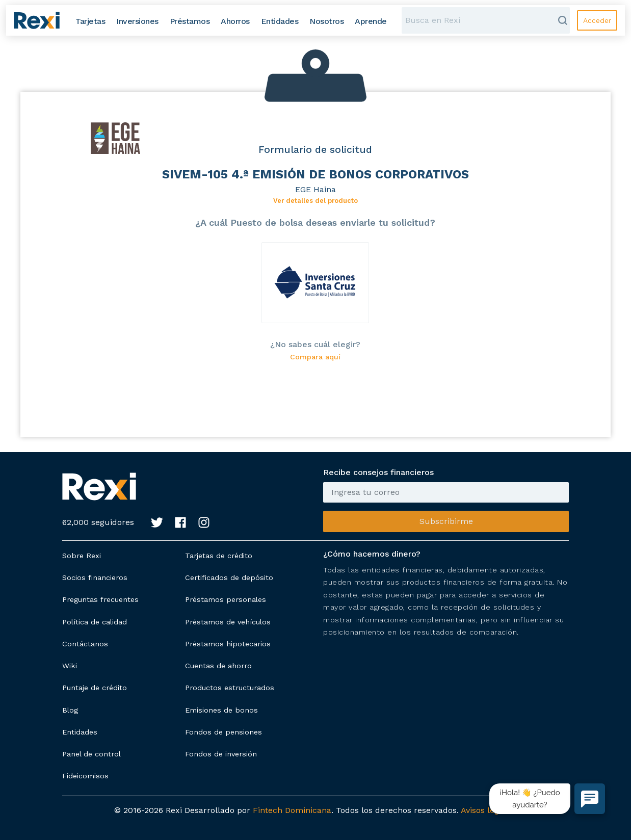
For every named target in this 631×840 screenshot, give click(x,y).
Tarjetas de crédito (219, 556)
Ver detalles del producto (316, 201)
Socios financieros (95, 577)
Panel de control (91, 754)
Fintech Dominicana (292, 810)
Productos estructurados (230, 688)
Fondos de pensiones (224, 732)
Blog (70, 710)
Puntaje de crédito (95, 688)
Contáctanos (85, 644)
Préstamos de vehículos (228, 622)
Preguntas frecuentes (100, 599)
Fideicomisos (85, 776)
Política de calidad (95, 622)
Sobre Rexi (82, 556)
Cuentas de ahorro (218, 666)
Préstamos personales (226, 599)
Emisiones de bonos (221, 710)
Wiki (70, 666)
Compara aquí (315, 357)
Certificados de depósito (229, 577)
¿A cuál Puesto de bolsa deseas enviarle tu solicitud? (315, 222)
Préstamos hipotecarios (228, 644)
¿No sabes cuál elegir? (315, 344)
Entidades (80, 732)
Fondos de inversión (221, 754)
